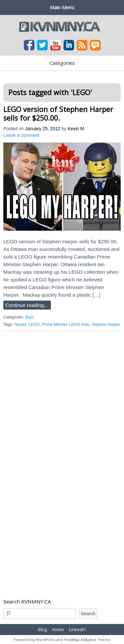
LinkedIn (78, 629)
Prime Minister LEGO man (66, 324)
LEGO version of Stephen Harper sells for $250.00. (58, 114)
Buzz (30, 317)
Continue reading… (27, 305)
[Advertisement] (62, 402)
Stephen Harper (106, 324)
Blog (42, 629)
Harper (20, 324)
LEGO (34, 324)
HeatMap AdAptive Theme (87, 640)
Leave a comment (21, 135)
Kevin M (76, 129)
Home (58, 629)
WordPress (46, 640)
